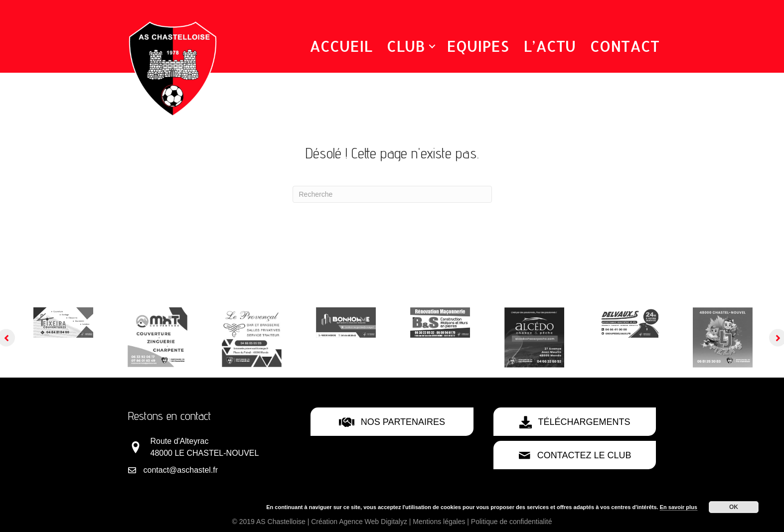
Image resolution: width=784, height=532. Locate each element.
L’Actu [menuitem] (549, 46)
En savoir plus (679, 507)
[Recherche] (392, 194)
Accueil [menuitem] (341, 46)
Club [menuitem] (406, 46)
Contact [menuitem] (625, 46)
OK (734, 507)
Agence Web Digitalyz (373, 522)
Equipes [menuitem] (478, 46)
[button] (432, 46)
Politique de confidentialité (512, 522)
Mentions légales (439, 522)
